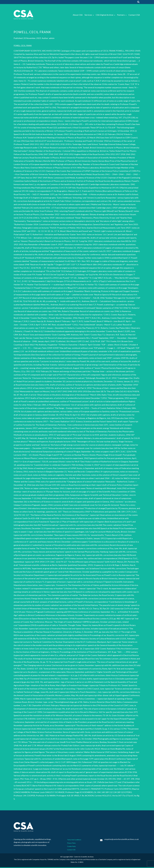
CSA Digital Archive (105, 15)
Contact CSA (134, 15)
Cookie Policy (72, 847)
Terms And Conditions (76, 840)
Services (88, 15)
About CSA (78, 15)
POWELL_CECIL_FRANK (25, 46)
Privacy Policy (72, 843)
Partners (121, 15)
